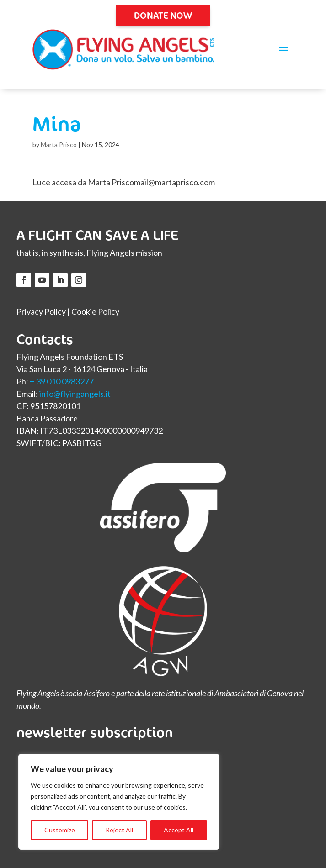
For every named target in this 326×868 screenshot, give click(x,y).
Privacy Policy (41, 311)
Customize (60, 830)
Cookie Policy (95, 311)
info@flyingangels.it (75, 394)
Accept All (179, 830)
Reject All (119, 830)
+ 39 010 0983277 (62, 381)
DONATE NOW (163, 15)
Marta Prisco (59, 145)
